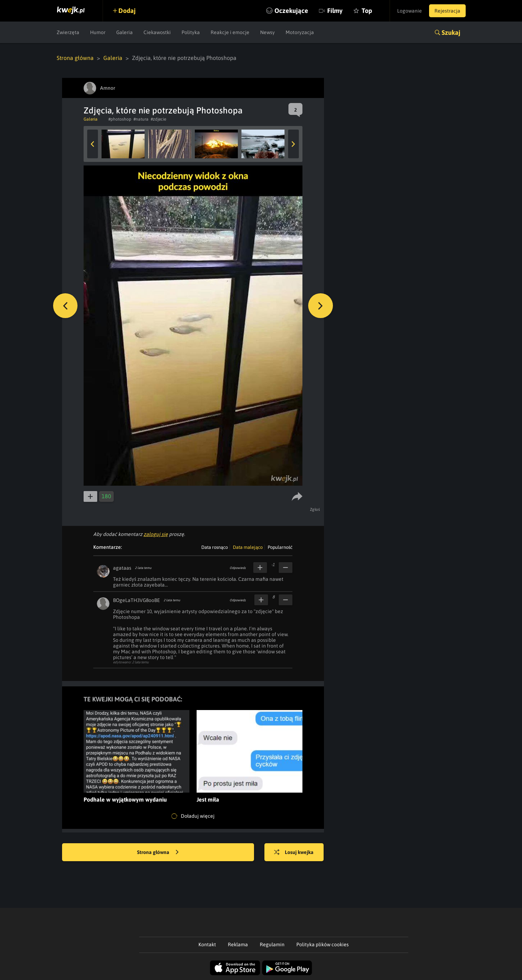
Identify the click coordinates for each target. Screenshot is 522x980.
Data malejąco (248, 547)
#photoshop (120, 119)
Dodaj (127, 11)
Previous (93, 144)
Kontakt (207, 944)
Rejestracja (447, 11)
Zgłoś (315, 509)
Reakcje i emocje (230, 32)
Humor (98, 32)
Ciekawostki (157, 32)
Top (366, 11)
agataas (122, 568)
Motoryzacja (300, 32)
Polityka (191, 32)
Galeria (124, 32)
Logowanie (410, 11)
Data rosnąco (215, 547)
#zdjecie (158, 119)
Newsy (267, 32)
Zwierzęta (68, 32)
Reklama (238, 944)
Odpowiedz (238, 568)
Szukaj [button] (451, 32)
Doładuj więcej (193, 816)
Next (293, 144)
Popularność (280, 547)
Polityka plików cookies (323, 944)
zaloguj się (156, 534)
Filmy (335, 11)
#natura (141, 119)
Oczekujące (291, 11)
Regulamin (272, 944)
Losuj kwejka (294, 853)
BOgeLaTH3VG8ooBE (137, 600)
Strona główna (75, 58)
